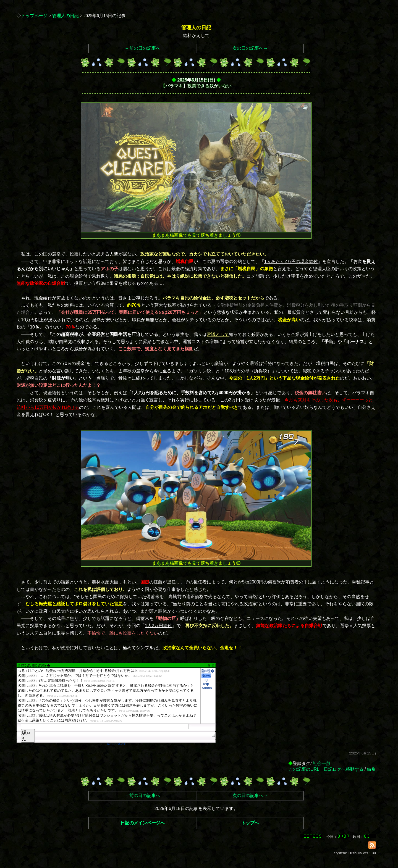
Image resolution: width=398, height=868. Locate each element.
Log (205, 680)
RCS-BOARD (116, 744)
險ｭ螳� (208, 671)
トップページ (34, 16)
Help (205, 684)
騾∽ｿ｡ (26, 736)
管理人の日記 (66, 16)
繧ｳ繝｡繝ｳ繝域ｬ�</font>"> (109, 696)
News (206, 676)
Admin (207, 688)
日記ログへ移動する (344, 769)
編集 (371, 769)
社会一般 (322, 763)
